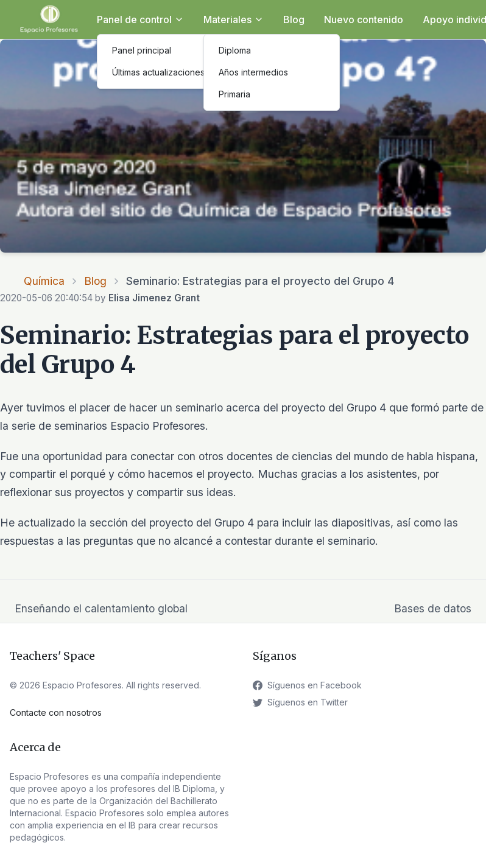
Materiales (234, 19)
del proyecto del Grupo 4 (192, 523)
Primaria (234, 94)
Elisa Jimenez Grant (154, 298)
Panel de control (140, 19)
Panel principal (142, 50)
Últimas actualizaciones (158, 72)
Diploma (235, 50)
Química (44, 281)
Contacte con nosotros (56, 712)
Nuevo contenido (364, 19)
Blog (294, 19)
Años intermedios (253, 72)
